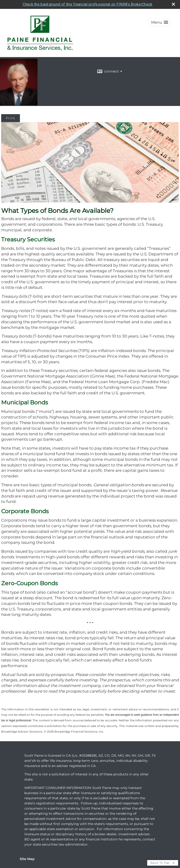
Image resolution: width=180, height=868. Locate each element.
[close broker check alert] (173, 4)
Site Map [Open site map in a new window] (27, 859)
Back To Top (163, 863)
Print (11, 118)
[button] (160, 22)
